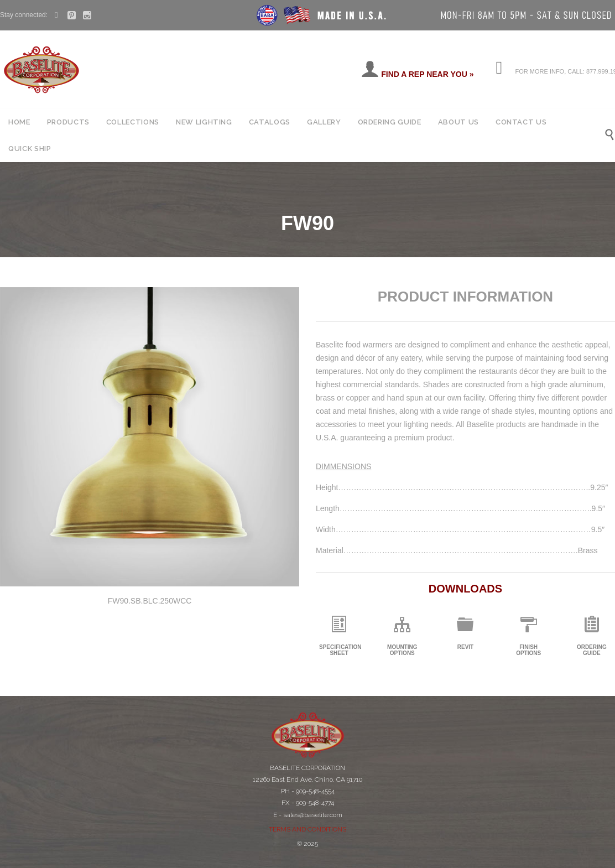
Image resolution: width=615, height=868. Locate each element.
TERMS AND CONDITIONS (307, 829)
